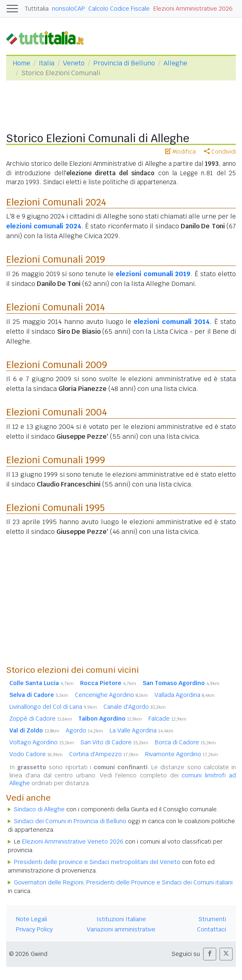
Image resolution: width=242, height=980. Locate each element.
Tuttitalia (37, 9)
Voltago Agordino (42, 742)
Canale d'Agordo (134, 707)
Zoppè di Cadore (41, 719)
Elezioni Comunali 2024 (56, 202)
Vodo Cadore (36, 754)
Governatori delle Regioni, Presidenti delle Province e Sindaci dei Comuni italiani (123, 882)
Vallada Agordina (185, 695)
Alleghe (175, 63)
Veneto (74, 63)
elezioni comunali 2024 (44, 226)
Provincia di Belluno (124, 63)
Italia (47, 63)
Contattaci (212, 929)
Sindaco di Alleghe (39, 809)
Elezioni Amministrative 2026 (193, 9)
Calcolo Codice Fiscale (119, 9)
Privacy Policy (34, 929)
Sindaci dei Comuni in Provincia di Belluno (70, 821)
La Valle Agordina (141, 730)
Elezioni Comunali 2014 (56, 307)
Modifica (180, 152)
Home (21, 63)
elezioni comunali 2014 (172, 322)
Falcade (167, 719)
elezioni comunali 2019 (153, 274)
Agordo (84, 730)
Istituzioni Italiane (121, 919)
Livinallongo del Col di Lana (53, 707)
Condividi (220, 152)
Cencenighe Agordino (111, 695)
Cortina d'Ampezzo (104, 754)
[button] (210, 954)
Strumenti (212, 919)
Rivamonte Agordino (181, 754)
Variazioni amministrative (121, 929)
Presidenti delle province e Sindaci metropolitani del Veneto (97, 862)
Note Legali (31, 919)
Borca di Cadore (185, 742)
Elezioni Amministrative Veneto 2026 (73, 842)
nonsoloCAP (68, 9)
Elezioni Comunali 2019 (56, 259)
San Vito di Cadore (114, 742)
